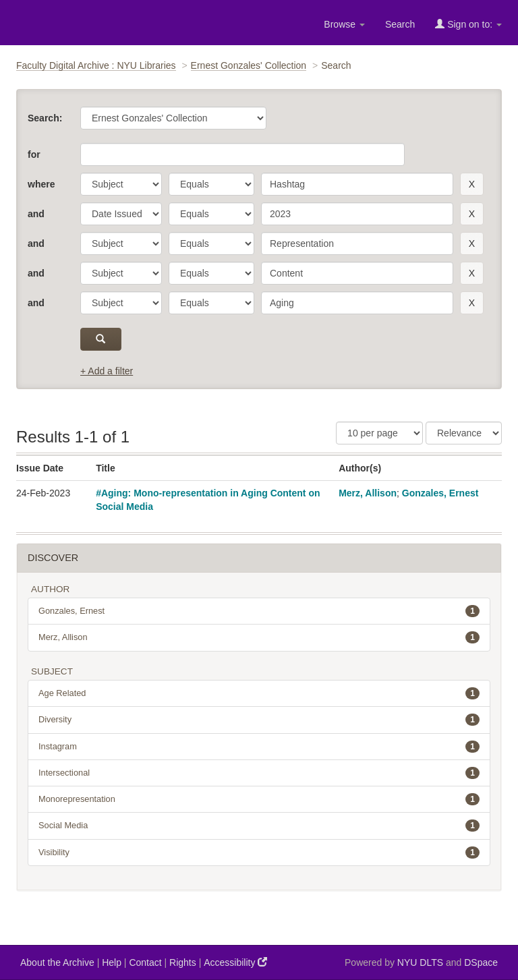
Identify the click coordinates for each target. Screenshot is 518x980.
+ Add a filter (107, 371)
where (41, 184)
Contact (145, 962)
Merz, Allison (368, 493)
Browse (344, 24)
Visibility (259, 853)
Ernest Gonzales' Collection (249, 65)
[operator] (211, 184)
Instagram (259, 747)
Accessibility (235, 962)
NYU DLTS (420, 962)
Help (112, 962)
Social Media (259, 826)
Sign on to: (468, 24)
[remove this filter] (472, 184)
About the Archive (57, 962)
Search (400, 24)
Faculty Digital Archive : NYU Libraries (96, 65)
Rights (183, 962)
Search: (45, 118)
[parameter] (121, 184)
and (36, 214)
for (34, 154)
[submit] (101, 339)
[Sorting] (464, 433)
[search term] (357, 184)
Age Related (259, 693)
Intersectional (259, 773)
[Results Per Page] (379, 433)
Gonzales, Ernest (440, 493)
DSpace (481, 962)
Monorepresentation (259, 799)
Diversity (259, 720)
